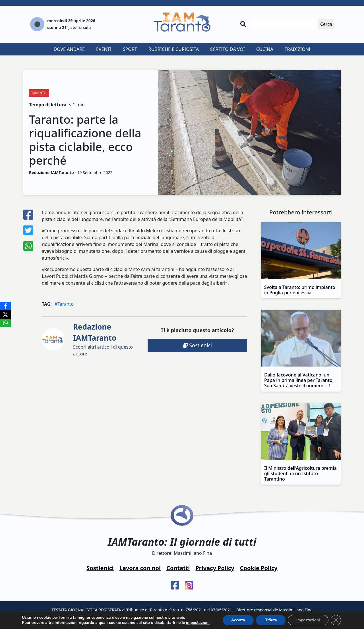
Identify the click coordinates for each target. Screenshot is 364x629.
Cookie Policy (259, 568)
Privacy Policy (215, 568)
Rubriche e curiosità (174, 49)
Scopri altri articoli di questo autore (103, 339)
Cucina (265, 49)
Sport (130, 49)
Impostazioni (308, 620)
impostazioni (198, 623)
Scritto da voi (227, 49)
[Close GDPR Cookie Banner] (336, 620)
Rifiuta (271, 620)
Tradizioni (298, 49)
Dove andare (69, 49)
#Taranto (64, 304)
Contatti (178, 568)
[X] (5, 314)
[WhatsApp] (5, 323)
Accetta (238, 620)
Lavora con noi (140, 568)
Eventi (104, 49)
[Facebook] (5, 306)
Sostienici (197, 345)
